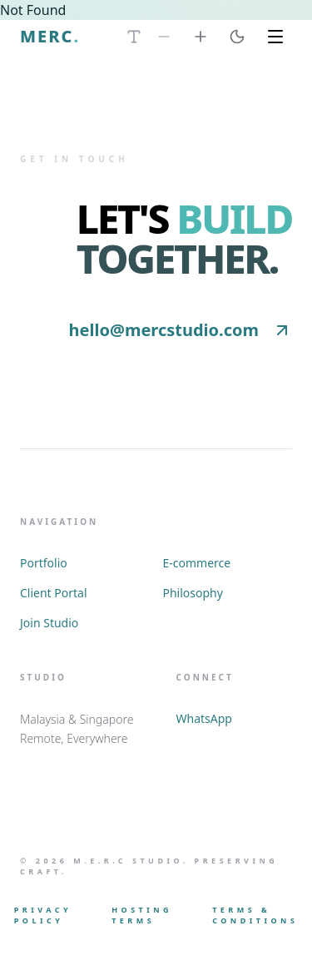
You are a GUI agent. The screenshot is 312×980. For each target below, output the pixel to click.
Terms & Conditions (255, 916)
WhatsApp (204, 718)
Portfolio (44, 563)
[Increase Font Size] (201, 37)
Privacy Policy (43, 916)
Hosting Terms (142, 916)
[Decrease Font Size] (164, 37)
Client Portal (54, 593)
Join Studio (49, 623)
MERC (50, 36)
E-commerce (197, 563)
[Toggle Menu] (275, 37)
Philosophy (193, 593)
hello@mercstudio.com (181, 330)
